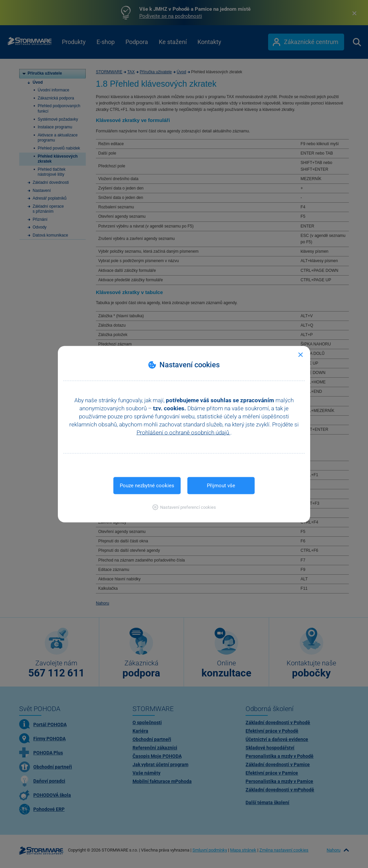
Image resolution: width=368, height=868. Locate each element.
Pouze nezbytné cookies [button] (147, 485)
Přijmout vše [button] (221, 485)
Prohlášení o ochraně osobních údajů (183, 432)
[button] (184, 507)
